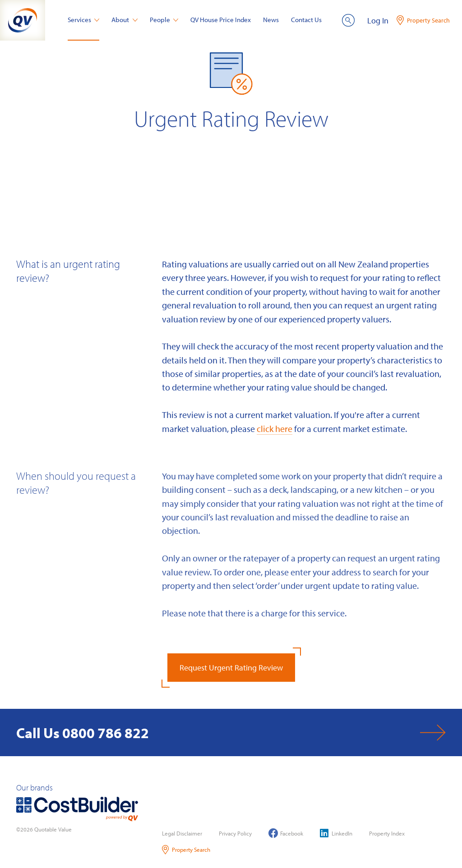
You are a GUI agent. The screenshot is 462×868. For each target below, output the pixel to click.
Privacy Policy (235, 833)
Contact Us (306, 20)
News (271, 20)
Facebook (286, 833)
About (125, 20)
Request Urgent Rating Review (231, 668)
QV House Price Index (221, 20)
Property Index (387, 833)
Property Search (186, 850)
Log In (378, 21)
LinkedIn (336, 833)
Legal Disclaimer (182, 833)
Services (84, 20)
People (164, 20)
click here (275, 428)
